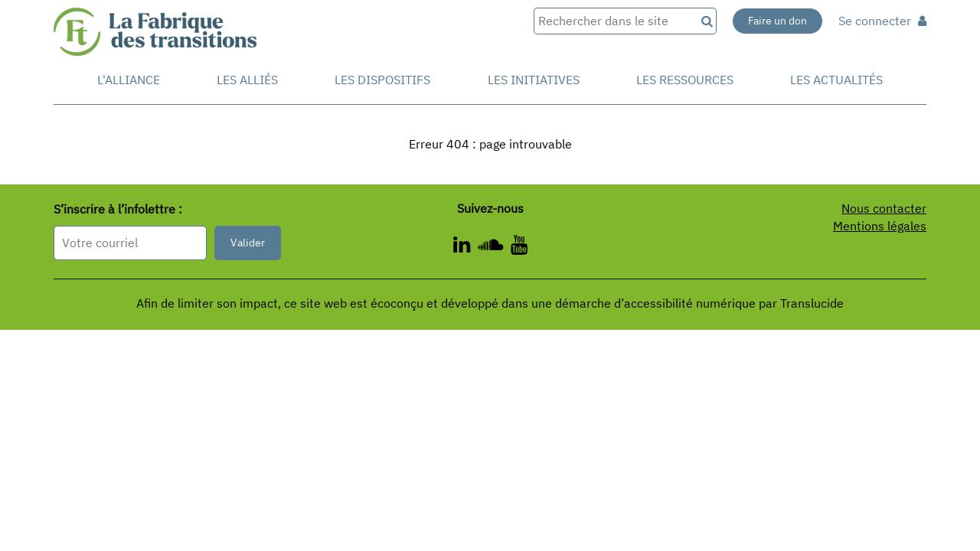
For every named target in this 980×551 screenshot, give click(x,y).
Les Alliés (247, 80)
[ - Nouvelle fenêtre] (465, 247)
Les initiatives (534, 80)
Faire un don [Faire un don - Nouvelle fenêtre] (777, 21)
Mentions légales (880, 226)
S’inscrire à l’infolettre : (118, 209)
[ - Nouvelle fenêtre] (494, 247)
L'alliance (129, 80)
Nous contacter (884, 208)
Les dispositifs (382, 80)
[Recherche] (706, 21)
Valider (248, 243)
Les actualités (836, 80)
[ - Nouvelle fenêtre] (519, 247)
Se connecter (882, 21)
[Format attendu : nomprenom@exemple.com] (130, 243)
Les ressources (685, 80)
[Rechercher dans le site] (614, 21)
